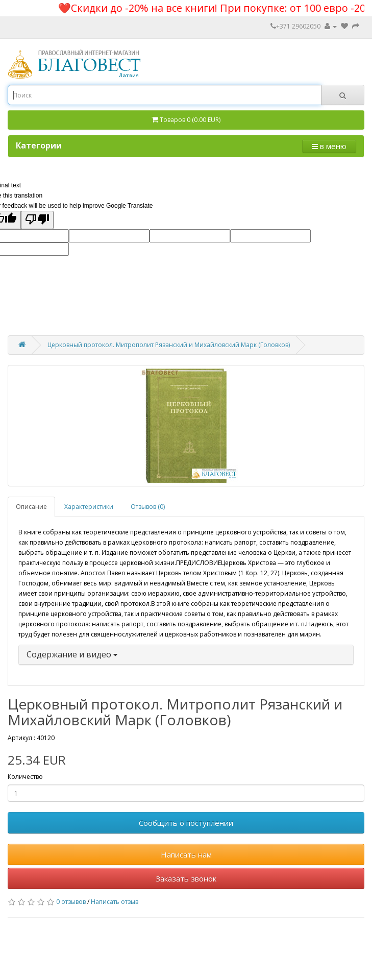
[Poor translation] (37, 220)
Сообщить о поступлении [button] (186, 823)
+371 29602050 (295, 26)
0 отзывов (71, 902)
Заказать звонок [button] (186, 878)
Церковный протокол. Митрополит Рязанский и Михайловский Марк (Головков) (169, 345)
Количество (25, 777)
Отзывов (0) (148, 507)
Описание (31, 507)
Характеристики (89, 507)
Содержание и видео (72, 654)
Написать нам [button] (186, 854)
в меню (329, 146)
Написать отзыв (115, 902)
